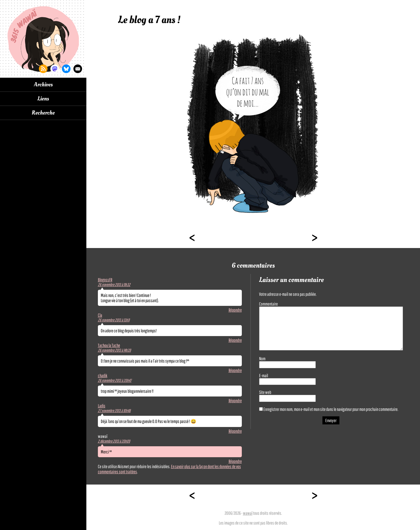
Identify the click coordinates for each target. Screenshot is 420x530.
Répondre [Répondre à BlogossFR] (235, 310)
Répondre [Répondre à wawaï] (235, 461)
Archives (43, 85)
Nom (262, 359)
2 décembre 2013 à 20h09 (114, 441)
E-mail (264, 375)
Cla (100, 315)
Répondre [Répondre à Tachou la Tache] (235, 370)
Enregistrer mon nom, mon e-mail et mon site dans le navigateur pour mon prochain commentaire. (331, 409)
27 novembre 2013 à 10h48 (114, 411)
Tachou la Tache (109, 345)
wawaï (248, 513)
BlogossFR (105, 280)
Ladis (102, 406)
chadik (103, 375)
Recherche (43, 113)
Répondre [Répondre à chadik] (235, 401)
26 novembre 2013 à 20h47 (115, 380)
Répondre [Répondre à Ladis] (235, 431)
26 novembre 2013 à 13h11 (114, 320)
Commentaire (268, 304)
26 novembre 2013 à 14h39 (114, 350)
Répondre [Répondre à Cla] (235, 340)
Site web (265, 392)
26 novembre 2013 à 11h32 (114, 285)
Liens (43, 99)
